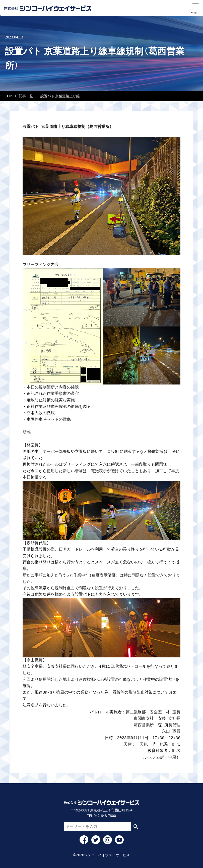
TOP (8, 96)
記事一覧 (26, 96)
